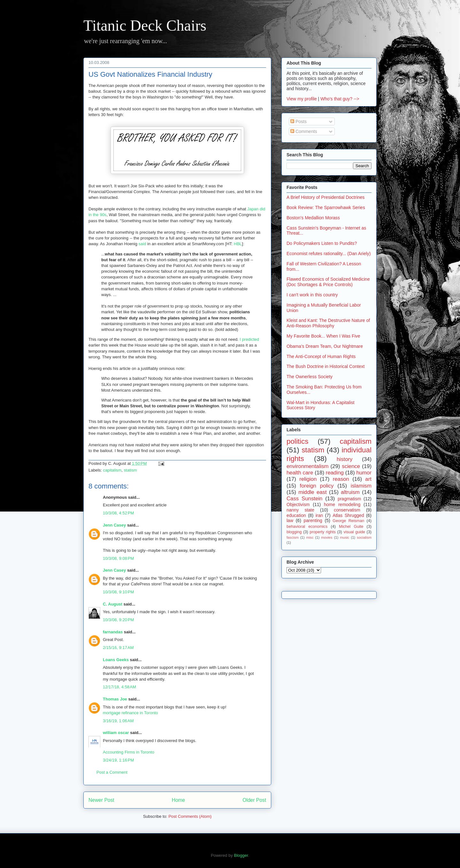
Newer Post (101, 800)
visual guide (354, 532)
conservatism (347, 510)
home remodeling (342, 504)
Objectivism (298, 504)
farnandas (113, 632)
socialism (364, 537)
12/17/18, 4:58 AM (119, 687)
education (296, 515)
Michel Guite (351, 527)
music (345, 537)
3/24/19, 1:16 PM (118, 760)
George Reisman (348, 521)
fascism (293, 537)
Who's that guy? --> (340, 99)
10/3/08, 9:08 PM (118, 558)
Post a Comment (112, 772)
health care (300, 473)
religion (308, 479)
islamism (361, 486)
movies (327, 537)
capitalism (112, 470)
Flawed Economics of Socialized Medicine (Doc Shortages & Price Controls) (328, 282)
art (368, 479)
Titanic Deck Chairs (145, 25)
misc (310, 537)
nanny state (300, 510)
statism (130, 470)
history (345, 459)
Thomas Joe (115, 699)
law (290, 520)
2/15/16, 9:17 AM (118, 648)
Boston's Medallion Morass (313, 218)
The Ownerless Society (310, 377)
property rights (323, 532)
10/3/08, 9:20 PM (118, 620)
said (142, 244)
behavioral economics (307, 527)
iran (319, 515)
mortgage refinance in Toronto (130, 713)
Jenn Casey (114, 525)
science (351, 466)
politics (297, 441)
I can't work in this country (312, 295)
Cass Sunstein (304, 499)
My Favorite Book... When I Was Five (323, 336)
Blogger (241, 855)
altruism (350, 492)
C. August (113, 604)
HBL (238, 244)
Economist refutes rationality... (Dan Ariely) (329, 254)
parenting (313, 520)
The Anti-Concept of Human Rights (321, 356)
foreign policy (317, 486)
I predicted (249, 339)
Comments (304, 131)
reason (341, 479)
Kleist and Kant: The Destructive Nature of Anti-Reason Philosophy (328, 323)
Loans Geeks (116, 660)
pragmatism (349, 499)
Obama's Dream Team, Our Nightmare (325, 346)
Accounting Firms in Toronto (129, 752)
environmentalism (308, 466)
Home (179, 800)
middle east (312, 492)
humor (364, 473)
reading (335, 473)
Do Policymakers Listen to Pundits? (322, 243)
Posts (299, 121)
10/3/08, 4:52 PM (118, 513)
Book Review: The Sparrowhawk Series (326, 207)
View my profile (302, 99)
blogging (294, 532)
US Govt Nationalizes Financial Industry (150, 74)
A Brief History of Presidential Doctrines (326, 197)
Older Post (254, 800)
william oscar (116, 733)
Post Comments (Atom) (190, 816)
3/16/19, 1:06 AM (118, 721)
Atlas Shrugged (348, 515)
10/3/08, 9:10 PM (118, 592)
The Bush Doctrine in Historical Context (326, 366)
